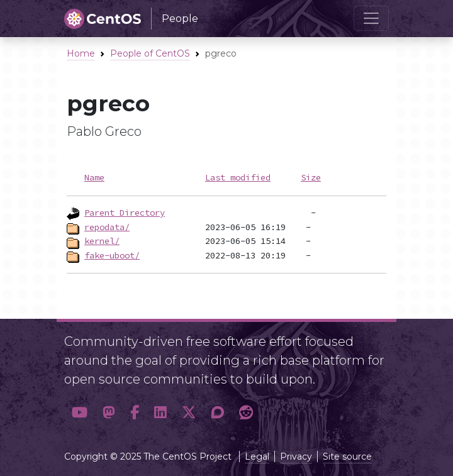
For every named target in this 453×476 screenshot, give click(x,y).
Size (311, 177)
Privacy (296, 457)
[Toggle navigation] (371, 18)
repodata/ (107, 227)
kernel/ (102, 241)
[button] (80, 413)
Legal (257, 457)
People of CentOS (150, 53)
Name (94, 177)
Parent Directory (125, 213)
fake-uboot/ (112, 255)
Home (81, 53)
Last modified (238, 177)
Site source (347, 457)
